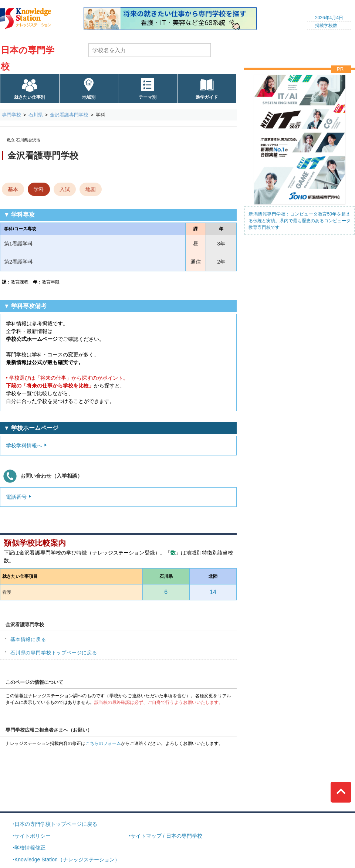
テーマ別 (148, 97)
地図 (91, 189)
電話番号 (16, 497)
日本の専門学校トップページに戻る (56, 824)
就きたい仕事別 (30, 97)
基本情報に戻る (28, 639)
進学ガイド (207, 97)
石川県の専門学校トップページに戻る (54, 653)
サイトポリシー (33, 836)
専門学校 (11, 115)
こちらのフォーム (103, 743)
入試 (65, 189)
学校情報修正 (30, 848)
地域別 (89, 97)
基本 (13, 189)
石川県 (36, 115)
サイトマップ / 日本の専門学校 (166, 836)
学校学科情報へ (24, 445)
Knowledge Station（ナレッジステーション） (67, 859)
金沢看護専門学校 (69, 115)
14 (213, 592)
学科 (39, 189)
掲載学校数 (326, 26)
